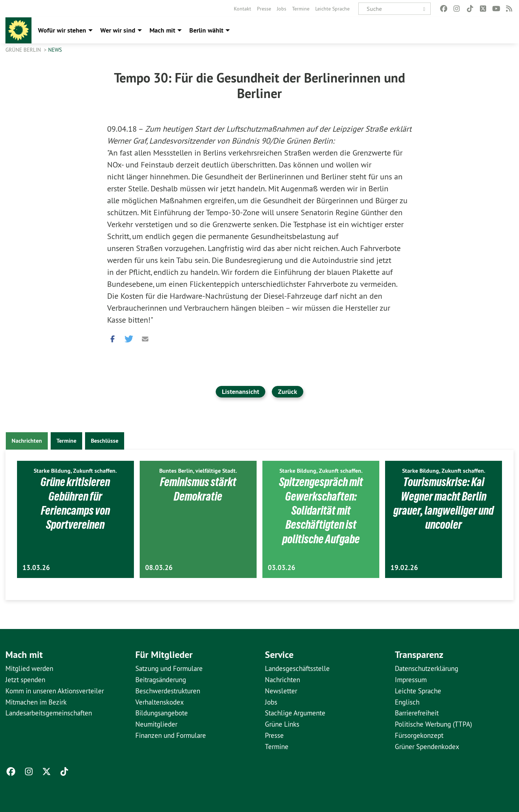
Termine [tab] (66, 441)
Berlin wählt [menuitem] (206, 30)
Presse (264, 9)
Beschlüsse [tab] (105, 441)
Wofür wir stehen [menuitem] (62, 30)
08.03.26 (159, 568)
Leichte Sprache (332, 9)
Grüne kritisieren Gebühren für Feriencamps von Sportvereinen (75, 503)
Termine (301, 9)
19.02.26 (404, 568)
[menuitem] (242, 9)
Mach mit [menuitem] (162, 30)
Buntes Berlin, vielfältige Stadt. (198, 471)
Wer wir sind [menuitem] (118, 30)
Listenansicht (240, 392)
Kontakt (242, 9)
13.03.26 (36, 568)
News (55, 50)
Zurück (288, 392)
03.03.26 (282, 568)
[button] (113, 337)
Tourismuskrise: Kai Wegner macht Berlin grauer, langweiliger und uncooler (444, 503)
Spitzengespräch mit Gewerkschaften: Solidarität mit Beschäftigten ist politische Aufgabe (321, 510)
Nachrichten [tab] (27, 441)
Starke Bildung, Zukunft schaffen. (75, 471)
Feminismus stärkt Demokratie (198, 489)
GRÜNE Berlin (24, 50)
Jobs (282, 9)
